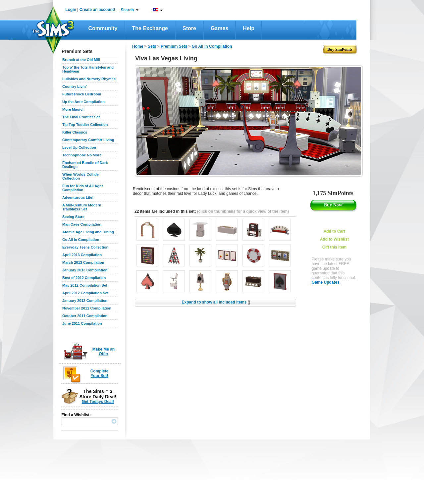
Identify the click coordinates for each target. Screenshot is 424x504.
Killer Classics (75, 132)
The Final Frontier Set (81, 117)
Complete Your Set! (100, 373)
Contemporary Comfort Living (88, 140)
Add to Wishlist (334, 239)
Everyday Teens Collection (85, 247)
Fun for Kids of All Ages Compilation (83, 188)
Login (71, 10)
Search (127, 10)
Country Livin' (75, 86)
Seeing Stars (73, 217)
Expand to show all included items (216, 302)
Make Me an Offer (104, 352)
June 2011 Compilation (82, 323)
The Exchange (150, 28)
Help (249, 28)
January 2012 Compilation (85, 301)
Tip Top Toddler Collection (85, 125)
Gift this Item (334, 247)
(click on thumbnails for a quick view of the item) (243, 211)
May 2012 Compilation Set (85, 285)
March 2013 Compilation (83, 262)
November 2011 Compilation (87, 308)
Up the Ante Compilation (83, 102)
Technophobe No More (82, 155)
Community (103, 28)
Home (138, 46)
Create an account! (97, 10)
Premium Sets (174, 46)
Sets (152, 46)
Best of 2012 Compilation (84, 278)
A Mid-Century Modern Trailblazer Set (82, 207)
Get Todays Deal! (98, 402)
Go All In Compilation (81, 240)
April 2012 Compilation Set (85, 293)
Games (219, 28)
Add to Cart (334, 231)
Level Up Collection (79, 147)
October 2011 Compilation (85, 316)
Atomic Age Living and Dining (88, 232)
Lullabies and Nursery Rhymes (89, 79)
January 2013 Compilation (85, 270)
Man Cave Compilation (82, 224)
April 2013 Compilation (82, 255)
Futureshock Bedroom (82, 94)
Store (189, 28)
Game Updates (326, 282)
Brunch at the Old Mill (81, 60)
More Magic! (73, 109)
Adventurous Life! (78, 197)
